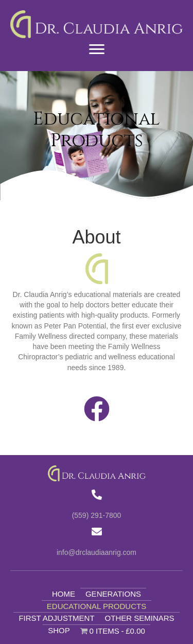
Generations (113, 594)
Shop (59, 630)
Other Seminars (140, 618)
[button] (97, 409)
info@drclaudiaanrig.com (97, 552)
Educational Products (97, 606)
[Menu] (97, 49)
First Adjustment (56, 618)
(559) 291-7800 (97, 515)
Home (64, 594)
